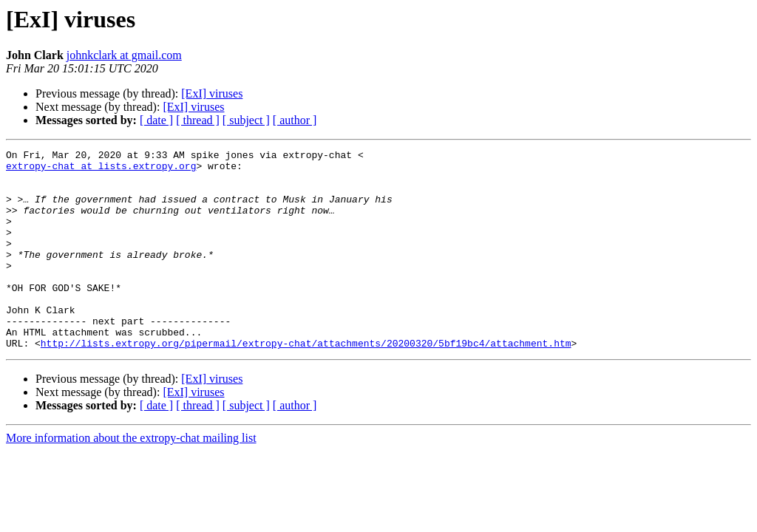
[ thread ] (198, 120)
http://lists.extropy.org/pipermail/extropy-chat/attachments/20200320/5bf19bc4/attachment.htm (306, 383)
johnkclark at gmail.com (124, 55)
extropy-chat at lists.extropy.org (101, 170)
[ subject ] (246, 120)
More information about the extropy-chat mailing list (131, 478)
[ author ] (295, 120)
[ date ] (156, 120)
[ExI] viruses (212, 93)
